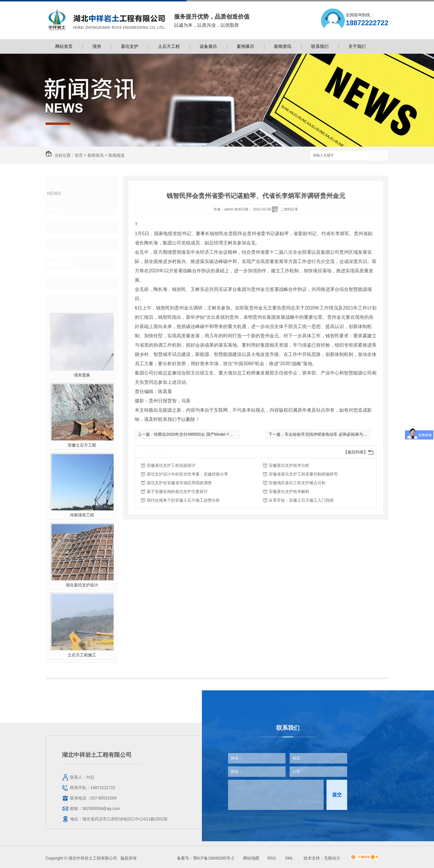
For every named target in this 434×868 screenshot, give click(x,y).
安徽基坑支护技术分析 (289, 465)
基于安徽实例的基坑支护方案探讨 (177, 491)
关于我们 (357, 46)
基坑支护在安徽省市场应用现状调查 (179, 483)
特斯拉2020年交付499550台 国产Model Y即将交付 (200, 434)
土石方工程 (169, 46)
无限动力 (332, 858)
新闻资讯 (283, 46)
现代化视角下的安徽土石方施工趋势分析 (183, 500)
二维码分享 (289, 209)
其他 (60, 282)
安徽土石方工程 (82, 445)
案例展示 (245, 46)
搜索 (378, 156)
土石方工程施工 (82, 655)
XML (290, 858)
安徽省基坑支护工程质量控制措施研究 (303, 474)
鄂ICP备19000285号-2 (214, 858)
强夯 (97, 46)
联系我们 (320, 46)
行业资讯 (65, 226)
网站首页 (64, 46)
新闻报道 (116, 155)
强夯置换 (82, 375)
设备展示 (208, 46)
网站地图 (251, 858)
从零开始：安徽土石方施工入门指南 (301, 500)
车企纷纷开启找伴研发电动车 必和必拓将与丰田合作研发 (336, 434)
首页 (79, 155)
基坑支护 (130, 46)
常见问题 (65, 245)
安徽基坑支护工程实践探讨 (171, 465)
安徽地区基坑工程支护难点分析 (297, 483)
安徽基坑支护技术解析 (289, 491)
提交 (337, 795)
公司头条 (65, 208)
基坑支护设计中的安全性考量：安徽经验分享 (187, 474)
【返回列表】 (356, 452)
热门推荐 (65, 301)
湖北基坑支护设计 (82, 585)
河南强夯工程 (82, 515)
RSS (272, 858)
